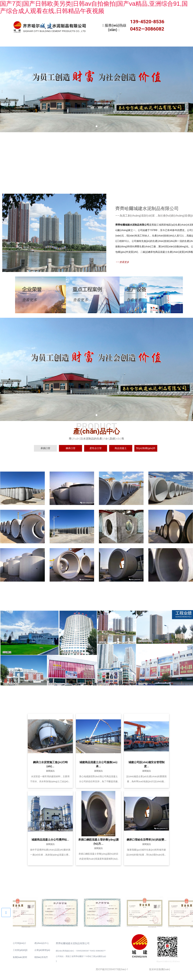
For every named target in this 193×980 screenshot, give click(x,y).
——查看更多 (122, 261)
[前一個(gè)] (3, 89)
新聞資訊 (124, 42)
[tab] (45, 448)
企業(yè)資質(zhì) (151, 42)
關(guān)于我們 (42, 42)
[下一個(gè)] (190, 89)
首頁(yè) (15, 42)
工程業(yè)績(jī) (96, 42)
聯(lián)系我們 (178, 42)
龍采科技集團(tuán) (160, 969)
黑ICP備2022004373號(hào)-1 (112, 969)
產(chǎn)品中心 (69, 42)
